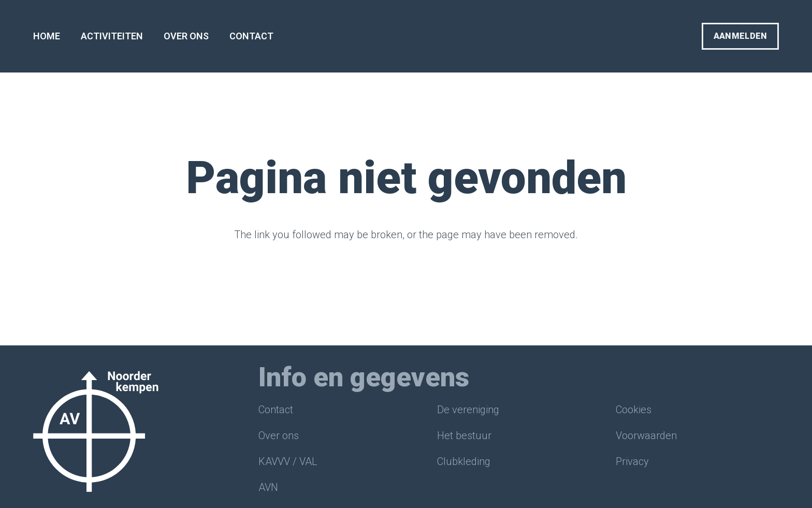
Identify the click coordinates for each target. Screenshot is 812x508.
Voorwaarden (646, 436)
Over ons (279, 436)
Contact (276, 410)
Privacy (632, 461)
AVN (268, 487)
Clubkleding (464, 461)
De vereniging (468, 410)
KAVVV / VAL (288, 461)
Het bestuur (464, 436)
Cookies (634, 410)
